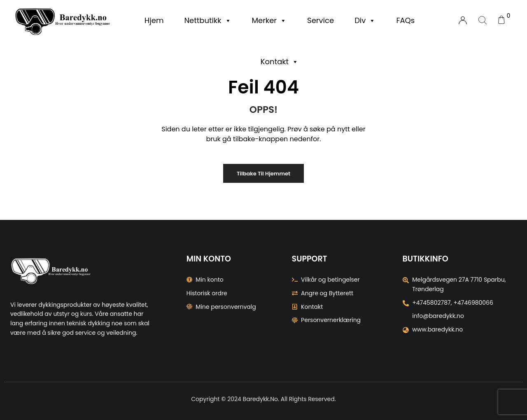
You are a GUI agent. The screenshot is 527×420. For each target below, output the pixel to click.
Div (365, 21)
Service (321, 20)
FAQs (405, 20)
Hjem (154, 20)
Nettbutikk (208, 21)
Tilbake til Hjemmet (263, 174)
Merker (269, 21)
